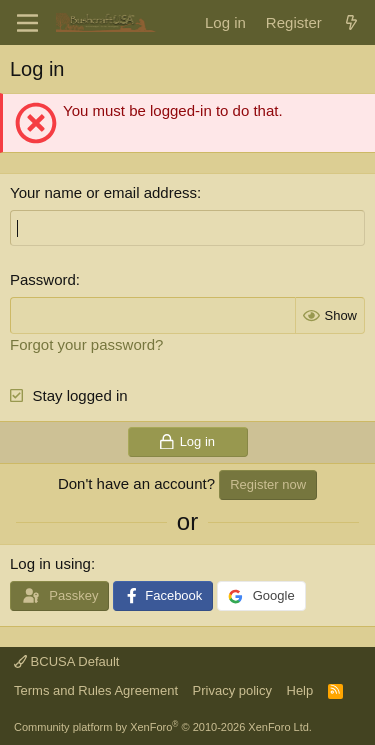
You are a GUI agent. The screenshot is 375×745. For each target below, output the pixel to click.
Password (43, 279)
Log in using (50, 563)
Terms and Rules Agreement (96, 690)
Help (300, 690)
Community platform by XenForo (163, 727)
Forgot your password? (86, 344)
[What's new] (351, 22)
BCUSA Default (67, 661)
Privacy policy (232, 690)
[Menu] (27, 23)
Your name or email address (103, 192)
